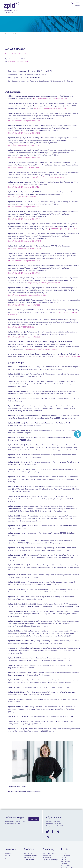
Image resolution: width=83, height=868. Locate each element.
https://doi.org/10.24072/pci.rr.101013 (64, 229)
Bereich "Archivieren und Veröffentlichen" (27, 792)
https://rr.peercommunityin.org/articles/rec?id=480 (27, 295)
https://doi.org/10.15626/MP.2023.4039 (22, 197)
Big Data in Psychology (50, 860)
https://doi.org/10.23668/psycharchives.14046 (25, 241)
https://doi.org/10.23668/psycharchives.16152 (24, 133)
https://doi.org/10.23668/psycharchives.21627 (51, 99)
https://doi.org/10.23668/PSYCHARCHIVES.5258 (41, 349)
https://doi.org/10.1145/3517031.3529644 (22, 327)
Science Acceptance (49, 853)
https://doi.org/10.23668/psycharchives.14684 (25, 248)
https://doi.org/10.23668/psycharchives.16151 (24, 121)
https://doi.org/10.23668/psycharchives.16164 (50, 108)
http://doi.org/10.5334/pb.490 (69, 357)
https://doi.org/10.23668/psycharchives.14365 (49, 177)
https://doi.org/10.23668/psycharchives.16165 (24, 145)
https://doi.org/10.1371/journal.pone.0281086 (24, 305)
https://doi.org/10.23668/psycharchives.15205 (24, 187)
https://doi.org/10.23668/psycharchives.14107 (24, 219)
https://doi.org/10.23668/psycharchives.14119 (44, 283)
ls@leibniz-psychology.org (18, 62)
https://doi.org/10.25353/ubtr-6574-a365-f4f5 (24, 167)
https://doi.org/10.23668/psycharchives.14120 (24, 273)
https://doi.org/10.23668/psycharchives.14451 (24, 207)
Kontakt (34, 819)
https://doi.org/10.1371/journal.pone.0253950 (24, 337)
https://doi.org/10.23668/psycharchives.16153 (24, 158)
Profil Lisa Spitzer (12, 34)
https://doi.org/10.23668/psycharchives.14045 (25, 261)
